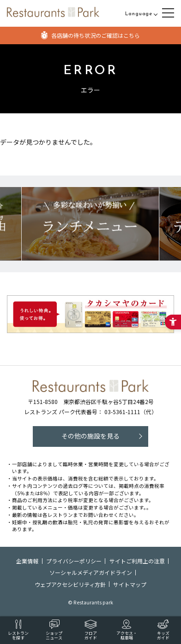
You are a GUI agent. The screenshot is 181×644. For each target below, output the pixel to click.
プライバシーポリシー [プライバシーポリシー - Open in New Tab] (74, 561)
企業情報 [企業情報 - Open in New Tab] (27, 561)
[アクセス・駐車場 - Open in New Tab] (127, 630)
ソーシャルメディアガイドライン (91, 572)
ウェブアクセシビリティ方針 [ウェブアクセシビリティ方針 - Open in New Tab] (70, 584)
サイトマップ (130, 584)
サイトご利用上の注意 (137, 561)
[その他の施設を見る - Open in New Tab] (90, 436)
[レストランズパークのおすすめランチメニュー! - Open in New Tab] (90, 224)
